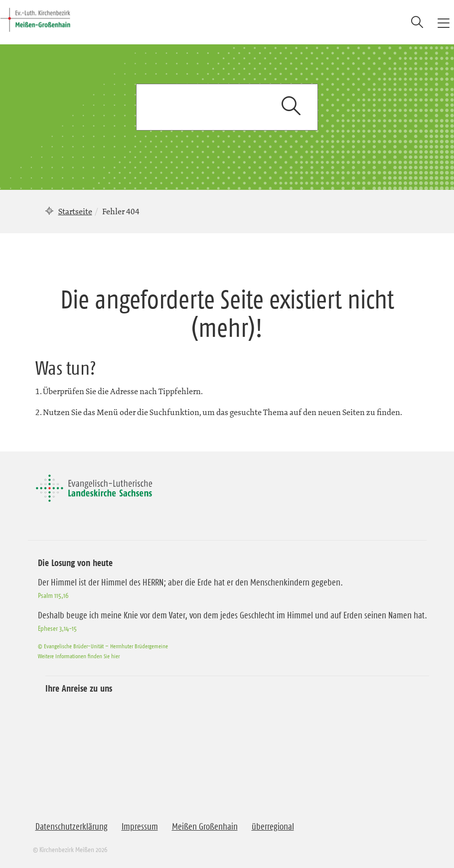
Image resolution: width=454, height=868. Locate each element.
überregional (273, 827)
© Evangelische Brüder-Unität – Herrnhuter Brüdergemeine (103, 646)
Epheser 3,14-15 (57, 628)
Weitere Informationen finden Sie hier (79, 656)
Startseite (75, 211)
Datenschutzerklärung (72, 827)
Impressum (140, 827)
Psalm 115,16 (53, 595)
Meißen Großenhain (205, 827)
